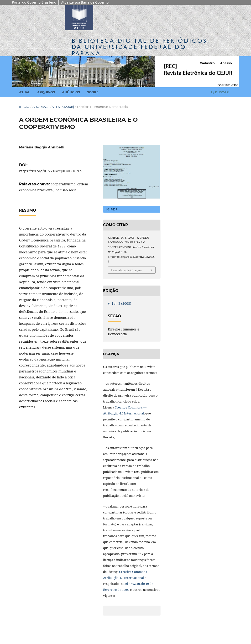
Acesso (226, 63)
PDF (113, 209)
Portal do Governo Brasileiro (34, 2)
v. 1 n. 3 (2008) (63, 107)
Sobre (93, 92)
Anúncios (71, 92)
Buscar (220, 92)
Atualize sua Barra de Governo (85, 2)
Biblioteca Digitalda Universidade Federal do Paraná (139, 47)
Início (24, 107)
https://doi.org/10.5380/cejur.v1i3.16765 (51, 171)
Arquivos (46, 92)
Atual (25, 92)
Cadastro (207, 63)
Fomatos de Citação (127, 270)
